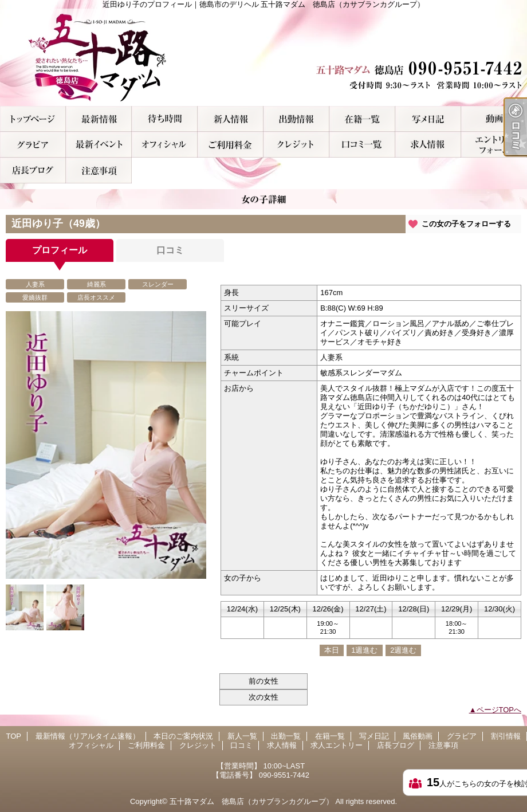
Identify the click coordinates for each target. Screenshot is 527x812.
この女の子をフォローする (466, 224)
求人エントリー (494, 145)
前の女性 (263, 681)
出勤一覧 (296, 119)
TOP (33, 119)
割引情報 (99, 145)
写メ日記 (428, 119)
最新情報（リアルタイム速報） (99, 119)
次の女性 (263, 697)
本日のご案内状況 (165, 119)
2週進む (403, 650)
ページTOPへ (499, 710)
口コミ (362, 145)
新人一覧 (231, 119)
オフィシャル (165, 145)
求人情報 (428, 145)
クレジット (296, 145)
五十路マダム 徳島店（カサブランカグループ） (251, 801)
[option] (106, 445)
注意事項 (99, 170)
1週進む (364, 650)
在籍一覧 (362, 119)
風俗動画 (494, 119)
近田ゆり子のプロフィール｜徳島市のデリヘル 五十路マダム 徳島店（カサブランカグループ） (263, 57)
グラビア (33, 145)
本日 (332, 650)
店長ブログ (33, 170)
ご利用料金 (231, 145)
